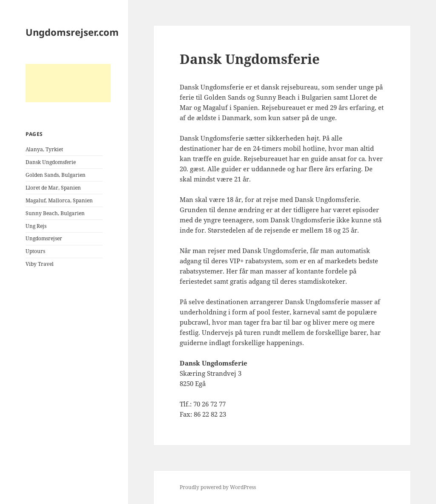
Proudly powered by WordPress (218, 487)
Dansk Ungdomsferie (51, 162)
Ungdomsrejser (44, 238)
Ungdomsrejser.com (72, 32)
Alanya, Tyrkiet (44, 149)
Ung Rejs (36, 226)
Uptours (35, 251)
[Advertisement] (68, 83)
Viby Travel (40, 264)
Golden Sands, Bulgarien (56, 175)
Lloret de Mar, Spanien (53, 188)
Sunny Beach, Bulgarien (55, 213)
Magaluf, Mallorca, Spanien (59, 200)
